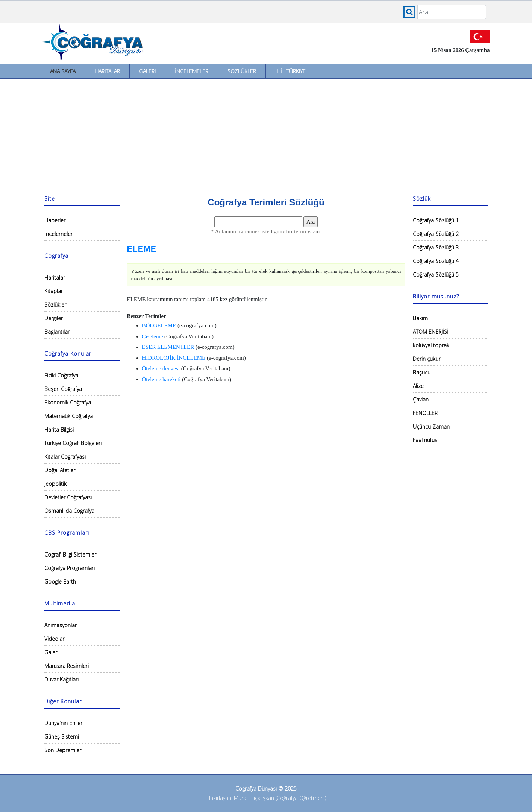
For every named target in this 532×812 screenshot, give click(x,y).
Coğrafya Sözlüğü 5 (436, 274)
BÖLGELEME (159, 325)
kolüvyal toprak (431, 345)
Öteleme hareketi (161, 379)
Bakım (420, 318)
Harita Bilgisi (59, 430)
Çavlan (421, 399)
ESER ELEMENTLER (168, 347)
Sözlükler (242, 71)
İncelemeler (192, 71)
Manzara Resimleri (67, 666)
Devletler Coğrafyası (68, 497)
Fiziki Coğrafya (61, 375)
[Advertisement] (266, 135)
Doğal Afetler (60, 470)
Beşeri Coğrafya (63, 389)
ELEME (142, 249)
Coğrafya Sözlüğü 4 (436, 261)
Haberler (55, 220)
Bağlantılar (57, 332)
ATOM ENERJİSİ (431, 332)
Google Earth (60, 582)
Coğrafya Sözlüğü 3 (436, 247)
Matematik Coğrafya (69, 416)
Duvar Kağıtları (61, 679)
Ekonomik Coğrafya (68, 402)
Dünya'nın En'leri (64, 723)
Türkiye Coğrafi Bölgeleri (73, 443)
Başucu (422, 372)
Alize (418, 386)
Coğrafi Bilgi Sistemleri (71, 554)
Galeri (147, 71)
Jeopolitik (55, 484)
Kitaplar (54, 291)
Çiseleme (153, 336)
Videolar (54, 639)
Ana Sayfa (63, 71)
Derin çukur (427, 359)
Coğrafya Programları (70, 568)
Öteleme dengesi (161, 368)
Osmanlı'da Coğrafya (69, 511)
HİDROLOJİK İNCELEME (174, 358)
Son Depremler (63, 750)
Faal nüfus (425, 440)
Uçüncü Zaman (431, 427)
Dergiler (54, 318)
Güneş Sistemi (62, 737)
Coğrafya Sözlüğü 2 (436, 234)
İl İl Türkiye (290, 71)
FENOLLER (425, 413)
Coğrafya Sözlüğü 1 (436, 220)
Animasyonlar (61, 625)
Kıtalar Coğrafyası (65, 457)
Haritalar (107, 71)
